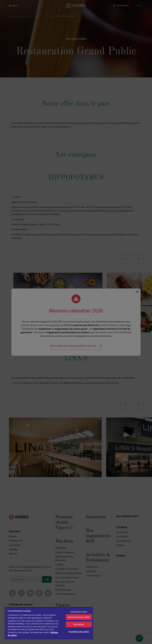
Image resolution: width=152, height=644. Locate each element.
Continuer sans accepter (79, 612)
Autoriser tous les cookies (79, 617)
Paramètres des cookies (79, 632)
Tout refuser (79, 624)
